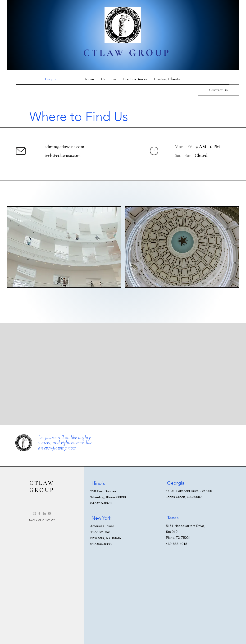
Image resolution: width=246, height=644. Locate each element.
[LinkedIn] (44, 513)
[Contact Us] (218, 90)
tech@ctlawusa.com (63, 155)
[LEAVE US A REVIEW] (42, 519)
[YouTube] (49, 513)
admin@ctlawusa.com (64, 147)
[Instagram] (34, 513)
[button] (64, 247)
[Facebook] (39, 513)
